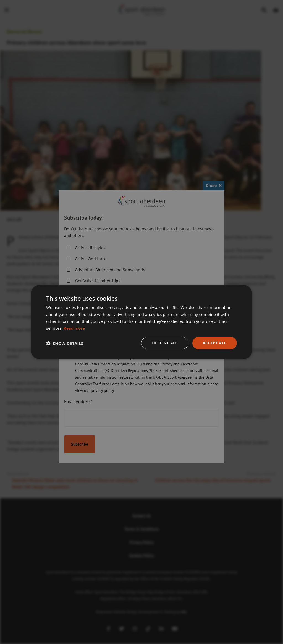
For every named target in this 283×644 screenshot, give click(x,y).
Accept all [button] (215, 343)
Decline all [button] (165, 343)
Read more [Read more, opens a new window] (74, 328)
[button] (65, 343)
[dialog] (141, 322)
